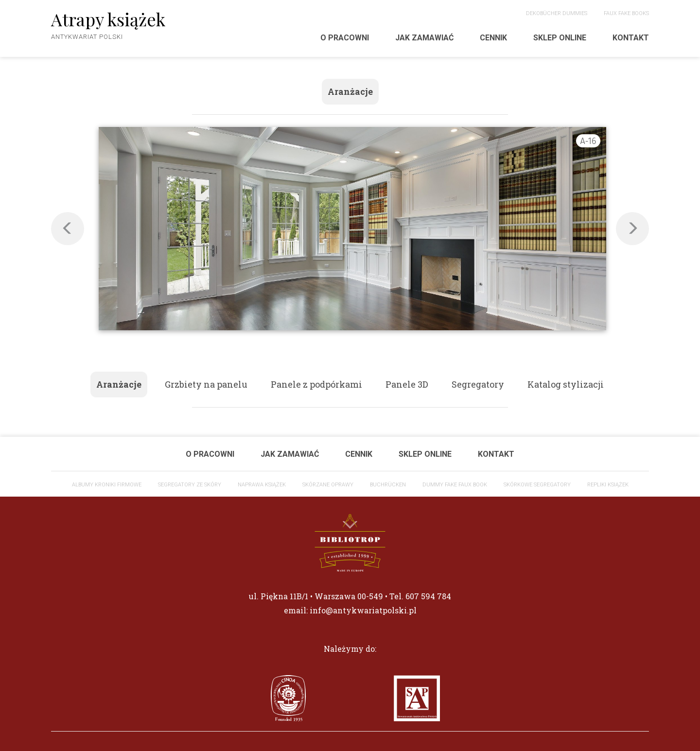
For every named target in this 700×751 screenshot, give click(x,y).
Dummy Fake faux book (455, 485)
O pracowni (345, 38)
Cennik (493, 38)
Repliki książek (608, 485)
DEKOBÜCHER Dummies (557, 13)
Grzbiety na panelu (206, 384)
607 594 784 (428, 596)
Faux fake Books (626, 13)
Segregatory (478, 384)
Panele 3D (407, 384)
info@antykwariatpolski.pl (363, 610)
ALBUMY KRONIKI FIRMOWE (107, 485)
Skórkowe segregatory (537, 485)
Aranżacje (350, 91)
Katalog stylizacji (566, 384)
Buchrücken (388, 485)
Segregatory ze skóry (190, 485)
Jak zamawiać (424, 38)
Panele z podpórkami (316, 384)
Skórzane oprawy (328, 485)
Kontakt (631, 38)
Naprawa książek (262, 485)
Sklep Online (560, 38)
